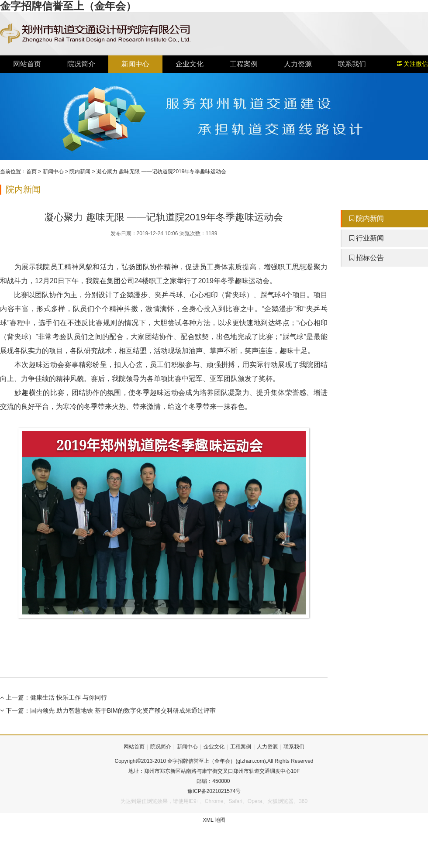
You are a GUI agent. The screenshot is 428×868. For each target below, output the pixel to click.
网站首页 (27, 64)
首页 (31, 172)
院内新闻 (80, 172)
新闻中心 (135, 64)
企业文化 (190, 64)
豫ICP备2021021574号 (214, 791)
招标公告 (367, 258)
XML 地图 (214, 820)
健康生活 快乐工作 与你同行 (69, 697)
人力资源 (298, 64)
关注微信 (413, 64)
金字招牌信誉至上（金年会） (68, 6)
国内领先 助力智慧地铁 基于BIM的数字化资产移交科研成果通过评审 (123, 710)
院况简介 (81, 64)
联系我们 (352, 64)
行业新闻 (367, 238)
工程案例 (244, 64)
